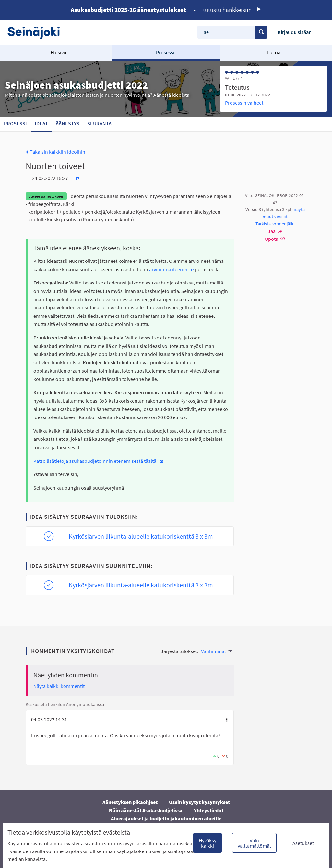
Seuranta (99, 123)
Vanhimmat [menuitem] (213, 651)
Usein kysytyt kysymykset (199, 802)
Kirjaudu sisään (295, 32)
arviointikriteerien (172, 269)
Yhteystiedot (209, 810)
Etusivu (59, 52)
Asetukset (303, 843)
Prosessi (15, 123)
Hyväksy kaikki (207, 843)
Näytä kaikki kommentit (59, 686)
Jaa (275, 231)
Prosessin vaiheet (244, 103)
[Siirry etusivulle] (37, 32)
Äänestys (68, 123)
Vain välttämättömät (254, 843)
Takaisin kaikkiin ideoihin (55, 152)
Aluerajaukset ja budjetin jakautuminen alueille (166, 818)
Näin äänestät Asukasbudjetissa (146, 810)
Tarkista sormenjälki (275, 224)
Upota (275, 239)
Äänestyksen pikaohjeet (130, 802)
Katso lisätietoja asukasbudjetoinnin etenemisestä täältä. (99, 461)
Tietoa (273, 52)
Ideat (41, 123)
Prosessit (166, 52)
